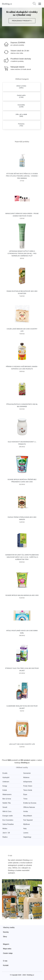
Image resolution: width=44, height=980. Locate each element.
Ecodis (5, 773)
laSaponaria (28, 782)
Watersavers (7, 794)
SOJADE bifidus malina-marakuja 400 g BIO (22, 595)
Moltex (5, 829)
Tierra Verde (28, 790)
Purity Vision (28, 786)
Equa (25, 794)
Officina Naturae (29, 807)
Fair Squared (28, 820)
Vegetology (27, 837)
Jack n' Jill (6, 833)
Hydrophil (6, 777)
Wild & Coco (7, 811)
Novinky (6, 932)
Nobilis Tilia (7, 803)
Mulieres (26, 777)
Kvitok (5, 790)
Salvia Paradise (8, 824)
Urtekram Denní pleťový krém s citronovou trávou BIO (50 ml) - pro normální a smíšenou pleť (22, 253)
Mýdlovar (27, 824)
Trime (25, 799)
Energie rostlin (8, 816)
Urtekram (6, 782)
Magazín (6, 944)
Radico (5, 837)
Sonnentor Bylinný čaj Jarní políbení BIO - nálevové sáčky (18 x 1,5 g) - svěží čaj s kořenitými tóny (22, 557)
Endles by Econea (30, 803)
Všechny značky (9, 927)
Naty (25, 829)
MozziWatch (28, 816)
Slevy (5, 937)
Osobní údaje (8, 953)
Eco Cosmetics (8, 820)
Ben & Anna (7, 799)
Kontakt (6, 965)
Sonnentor (27, 773)
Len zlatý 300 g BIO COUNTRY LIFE (22, 744)
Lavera (26, 833)
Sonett (5, 807)
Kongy (5, 786)
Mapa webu (7, 949)
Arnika (26, 811)
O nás (5, 961)
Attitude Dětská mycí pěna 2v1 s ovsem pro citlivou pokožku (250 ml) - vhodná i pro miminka (22, 176)
